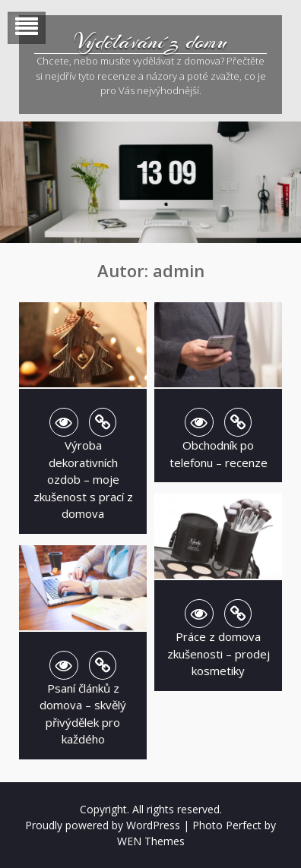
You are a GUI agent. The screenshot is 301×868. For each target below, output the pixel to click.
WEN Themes (151, 841)
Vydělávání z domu (150, 42)
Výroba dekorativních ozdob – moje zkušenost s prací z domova (83, 479)
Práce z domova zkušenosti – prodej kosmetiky (219, 653)
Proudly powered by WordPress (103, 825)
